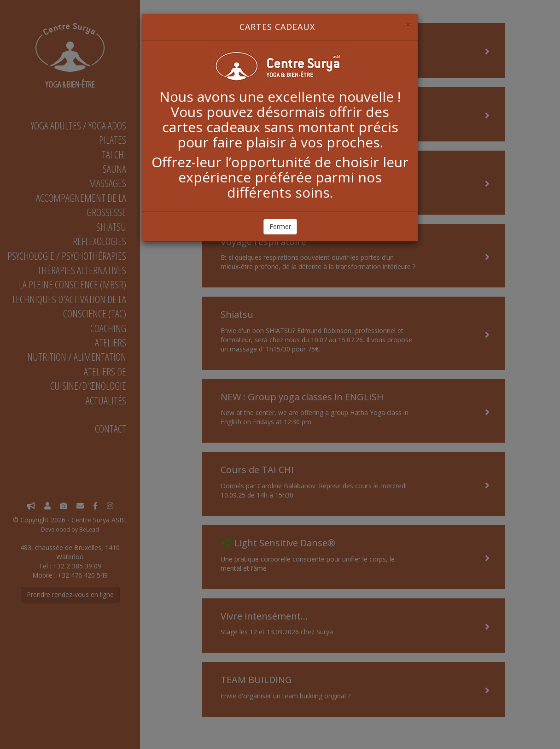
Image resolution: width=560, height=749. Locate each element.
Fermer (280, 226)
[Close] (408, 25)
